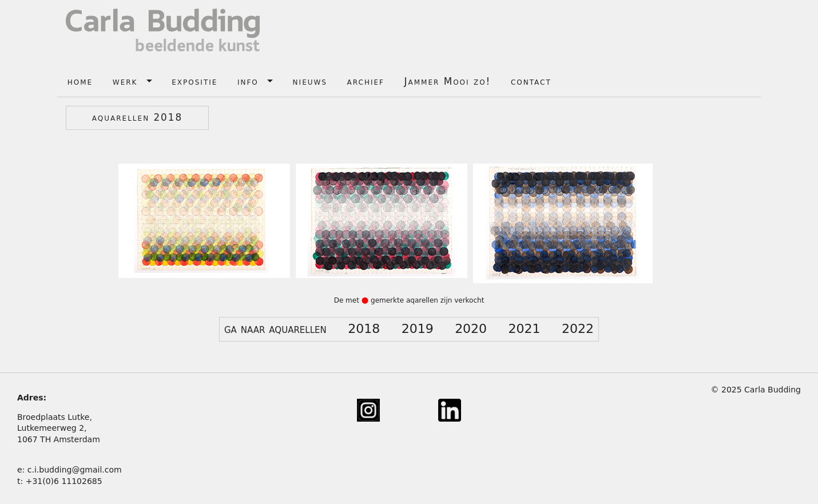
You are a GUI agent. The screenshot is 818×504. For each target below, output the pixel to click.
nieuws (310, 81)
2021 (525, 329)
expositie (194, 81)
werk (125, 81)
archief (366, 81)
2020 (471, 329)
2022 (578, 329)
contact (531, 81)
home (80, 81)
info (248, 81)
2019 (418, 329)
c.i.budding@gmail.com (75, 470)
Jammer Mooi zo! (448, 81)
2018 (364, 329)
